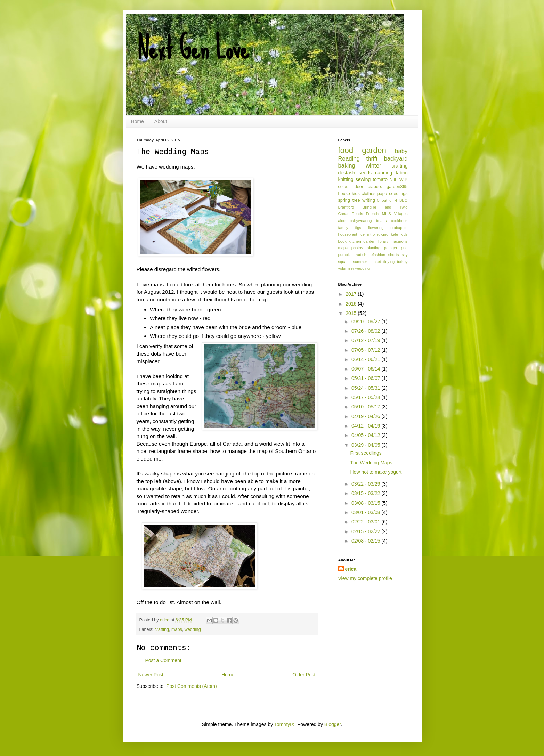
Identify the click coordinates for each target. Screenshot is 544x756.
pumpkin (346, 255)
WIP (404, 180)
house (344, 194)
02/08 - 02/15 (366, 541)
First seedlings (366, 453)
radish (361, 255)
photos (357, 248)
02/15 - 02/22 (366, 531)
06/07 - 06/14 (366, 369)
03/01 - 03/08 (366, 512)
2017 (352, 294)
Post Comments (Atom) (191, 686)
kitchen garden (362, 241)
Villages (401, 214)
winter (374, 166)
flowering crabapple (388, 228)
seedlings (398, 194)
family (343, 228)
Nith (393, 180)
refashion (377, 255)
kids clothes (364, 194)
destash (347, 173)
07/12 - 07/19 (366, 340)
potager (391, 248)
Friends (372, 214)
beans (381, 221)
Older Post (304, 675)
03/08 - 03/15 (366, 503)
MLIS (387, 214)
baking (347, 166)
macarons (399, 241)
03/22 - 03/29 (366, 484)
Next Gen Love (193, 49)
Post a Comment (163, 660)
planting (374, 248)
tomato (380, 179)
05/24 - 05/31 (366, 388)
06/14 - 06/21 (366, 359)
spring (344, 200)
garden (374, 150)
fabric (401, 173)
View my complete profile (365, 578)
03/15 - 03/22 (366, 493)
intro (371, 234)
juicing (383, 234)
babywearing (361, 221)
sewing (363, 179)
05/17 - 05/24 (366, 397)
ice (362, 234)
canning (384, 173)
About (161, 121)
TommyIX (284, 724)
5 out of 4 (387, 200)
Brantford (346, 207)
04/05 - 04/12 (366, 435)
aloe (342, 221)
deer (359, 187)
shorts (393, 255)
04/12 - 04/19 (366, 426)
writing (368, 200)
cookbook (399, 221)
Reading (349, 159)
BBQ (404, 200)
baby (401, 151)
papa (382, 194)
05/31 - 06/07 (366, 378)
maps (177, 629)
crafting (162, 629)
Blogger (332, 724)
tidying (389, 262)
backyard (396, 159)
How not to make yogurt (376, 472)
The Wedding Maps (371, 463)
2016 (352, 304)
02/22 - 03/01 (366, 522)
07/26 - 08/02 (366, 331)
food (346, 150)
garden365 (397, 187)
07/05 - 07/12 (366, 350)
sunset (375, 262)
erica (351, 569)
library (383, 241)
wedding (193, 629)
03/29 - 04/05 (366, 445)
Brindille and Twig (385, 207)
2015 (352, 313)
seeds (365, 173)
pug (404, 248)
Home (137, 121)
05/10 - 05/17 (366, 407)
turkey (402, 262)
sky (405, 255)
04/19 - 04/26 (366, 416)
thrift (372, 159)
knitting (346, 179)
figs (358, 228)
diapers (375, 187)
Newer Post (151, 675)
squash (344, 262)
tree (356, 200)
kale (395, 234)
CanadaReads (351, 214)
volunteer (346, 268)
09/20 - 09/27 (366, 322)
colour (344, 187)
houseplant (348, 234)
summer (360, 262)
